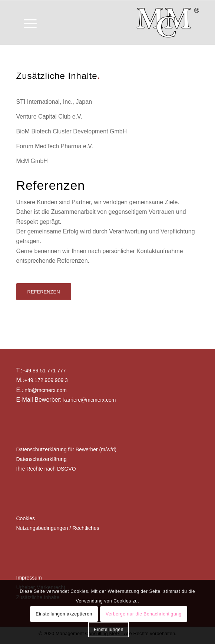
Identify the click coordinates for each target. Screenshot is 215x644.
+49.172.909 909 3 (46, 380)
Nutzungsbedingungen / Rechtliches (58, 528)
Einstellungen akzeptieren (64, 614)
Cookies (26, 518)
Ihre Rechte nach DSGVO (46, 469)
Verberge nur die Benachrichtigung (144, 614)
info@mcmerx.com (45, 390)
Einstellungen (109, 630)
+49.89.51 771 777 (44, 371)
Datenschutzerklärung (42, 459)
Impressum (29, 578)
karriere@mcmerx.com (90, 400)
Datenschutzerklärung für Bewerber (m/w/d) (67, 449)
